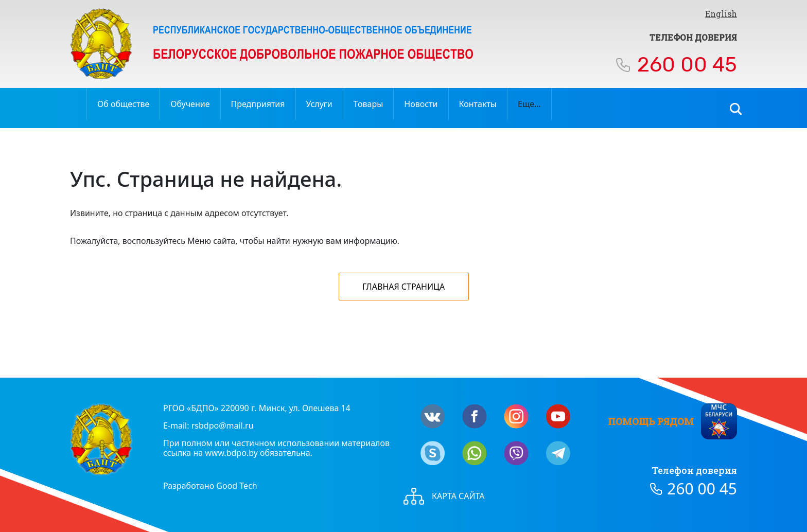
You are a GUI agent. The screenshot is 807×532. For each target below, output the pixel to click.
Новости (421, 104)
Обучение (190, 104)
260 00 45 (687, 65)
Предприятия (258, 104)
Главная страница (403, 287)
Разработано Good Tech (210, 486)
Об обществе (123, 104)
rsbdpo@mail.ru (223, 425)
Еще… (529, 104)
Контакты (478, 104)
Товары (369, 104)
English (721, 14)
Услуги (319, 104)
